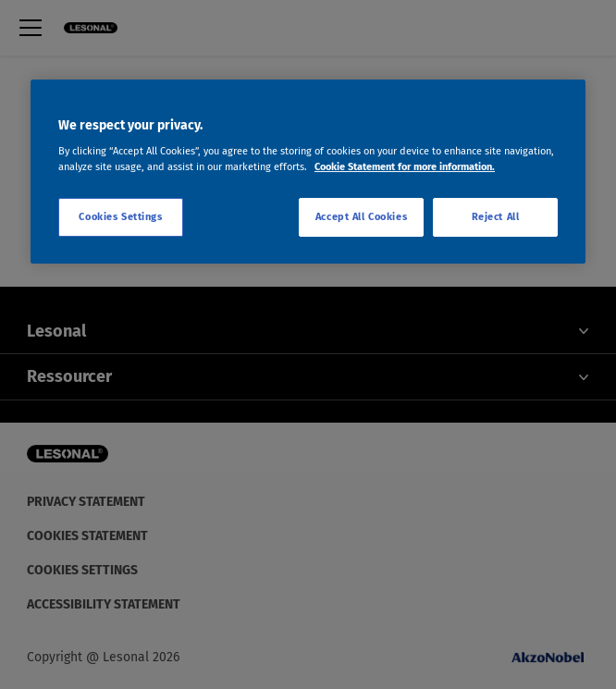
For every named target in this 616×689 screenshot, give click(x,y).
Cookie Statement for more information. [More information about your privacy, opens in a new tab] (405, 166)
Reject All (496, 217)
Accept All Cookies (361, 217)
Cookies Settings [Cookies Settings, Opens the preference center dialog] (120, 217)
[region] (308, 172)
